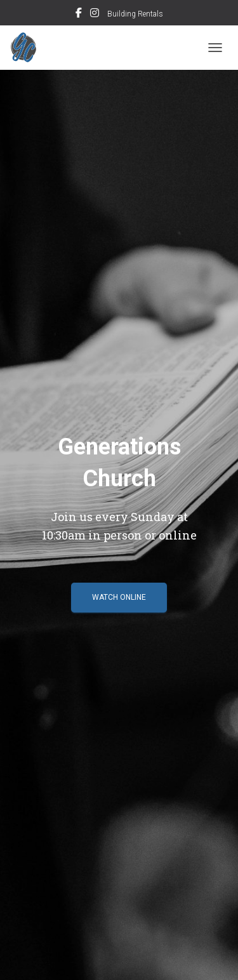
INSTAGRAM (95, 15)
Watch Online (119, 597)
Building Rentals (135, 14)
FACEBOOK (79, 15)
